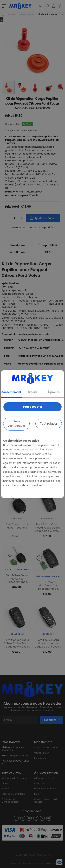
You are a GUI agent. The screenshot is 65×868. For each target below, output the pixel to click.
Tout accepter (32, 407)
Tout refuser (49, 424)
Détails (32, 392)
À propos (54, 392)
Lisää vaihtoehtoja (16, 424)
